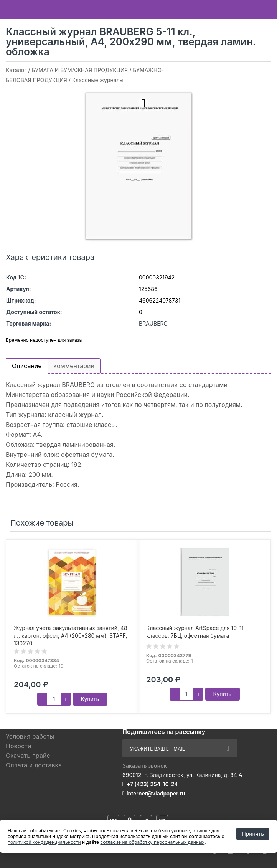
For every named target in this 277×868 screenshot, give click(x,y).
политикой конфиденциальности (44, 842)
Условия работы (30, 736)
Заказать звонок (145, 766)
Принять (253, 834)
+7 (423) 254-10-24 (152, 784)
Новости (18, 746)
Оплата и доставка (34, 765)
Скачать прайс (28, 756)
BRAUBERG (153, 323)
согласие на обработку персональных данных (152, 842)
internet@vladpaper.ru (156, 793)
